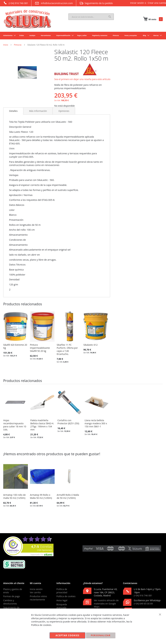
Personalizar (101, 635)
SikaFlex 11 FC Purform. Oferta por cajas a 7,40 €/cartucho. (67, 349)
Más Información (38, 111)
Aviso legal (62, 600)
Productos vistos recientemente (38, 598)
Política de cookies (66, 596)
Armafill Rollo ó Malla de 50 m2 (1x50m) (68, 496)
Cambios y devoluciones (10, 602)
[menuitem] (9, 36)
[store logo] (28, 19)
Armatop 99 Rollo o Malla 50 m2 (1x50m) (41, 496)
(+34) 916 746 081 (16, 3)
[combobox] (91, 17)
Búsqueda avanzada (62, 606)
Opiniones (64, 111)
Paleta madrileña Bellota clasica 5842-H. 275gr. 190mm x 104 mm (42, 425)
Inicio (6, 45)
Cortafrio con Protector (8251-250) (68, 422)
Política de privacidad (62, 591)
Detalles (13, 111)
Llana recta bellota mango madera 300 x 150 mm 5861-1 (96, 423)
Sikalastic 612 (90, 345)
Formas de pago (12, 596)
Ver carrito (35, 592)
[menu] (83, 36)
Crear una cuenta (157, 3)
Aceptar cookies (68, 635)
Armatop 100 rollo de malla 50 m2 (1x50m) (14, 496)
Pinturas (18, 45)
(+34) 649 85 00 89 (143, 604)
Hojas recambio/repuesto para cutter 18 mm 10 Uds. (15, 425)
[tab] (13, 111)
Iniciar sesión (137, 3)
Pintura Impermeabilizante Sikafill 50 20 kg (40, 348)
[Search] (110, 17)
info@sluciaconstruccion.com (54, 3)
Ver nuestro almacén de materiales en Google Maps (106, 603)
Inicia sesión (36, 589)
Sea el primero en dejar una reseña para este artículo (82, 79)
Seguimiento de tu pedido (96, 3)
